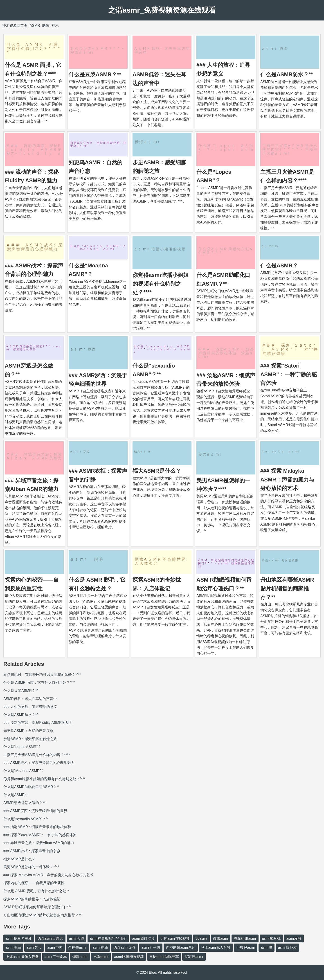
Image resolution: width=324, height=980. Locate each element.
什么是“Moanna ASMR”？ (24, 771)
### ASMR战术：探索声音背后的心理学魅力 (39, 763)
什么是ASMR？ (279, 265)
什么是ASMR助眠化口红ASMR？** (31, 787)
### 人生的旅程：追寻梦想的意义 (30, 707)
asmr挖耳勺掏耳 (19, 938)
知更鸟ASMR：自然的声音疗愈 (28, 731)
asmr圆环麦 (287, 947)
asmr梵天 (34, 947)
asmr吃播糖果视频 (129, 957)
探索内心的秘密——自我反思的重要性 (34, 883)
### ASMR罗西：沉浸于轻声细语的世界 (35, 811)
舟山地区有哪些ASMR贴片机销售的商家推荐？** (287, 588)
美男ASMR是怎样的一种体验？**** (31, 867)
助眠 (46, 26)
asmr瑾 (267, 947)
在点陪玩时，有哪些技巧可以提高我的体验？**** (42, 675)
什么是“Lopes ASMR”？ (22, 747)
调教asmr (80, 957)
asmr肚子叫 (151, 947)
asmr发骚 (294, 938)
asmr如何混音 (143, 938)
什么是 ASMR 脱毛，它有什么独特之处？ (37, 891)
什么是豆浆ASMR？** (95, 74)
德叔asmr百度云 (50, 938)
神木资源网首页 (15, 26)
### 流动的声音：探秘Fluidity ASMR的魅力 (38, 723)
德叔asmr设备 (125, 947)
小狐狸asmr (246, 947)
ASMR (35, 26)
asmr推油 (100, 947)
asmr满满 (13, 947)
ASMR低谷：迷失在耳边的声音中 (30, 699)
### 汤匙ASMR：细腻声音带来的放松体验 (37, 827)
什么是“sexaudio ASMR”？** (26, 819)
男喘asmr (101, 957)
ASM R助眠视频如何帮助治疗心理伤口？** (37, 907)
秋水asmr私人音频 (216, 947)
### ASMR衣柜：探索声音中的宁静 (32, 851)
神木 (55, 26)
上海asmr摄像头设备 (22, 957)
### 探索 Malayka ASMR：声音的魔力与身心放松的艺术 (287, 479)
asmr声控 (55, 947)
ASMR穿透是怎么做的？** (24, 803)
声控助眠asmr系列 (181, 947)
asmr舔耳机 (271, 938)
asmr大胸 (76, 938)
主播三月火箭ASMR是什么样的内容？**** (37, 755)
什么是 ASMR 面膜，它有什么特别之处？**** (39, 683)
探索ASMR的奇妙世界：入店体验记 (32, 899)
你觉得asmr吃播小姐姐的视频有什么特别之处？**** (161, 284)
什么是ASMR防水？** (287, 74)
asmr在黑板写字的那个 (108, 938)
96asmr (201, 938)
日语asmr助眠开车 (164, 957)
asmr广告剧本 (56, 957)
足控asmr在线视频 (175, 938)
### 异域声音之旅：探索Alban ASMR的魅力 (39, 843)
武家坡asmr (194, 957)
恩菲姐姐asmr (245, 938)
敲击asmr (221, 938)
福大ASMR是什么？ (157, 471)
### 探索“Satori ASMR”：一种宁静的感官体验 (289, 374)
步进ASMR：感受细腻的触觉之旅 (30, 739)
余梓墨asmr (78, 947)
